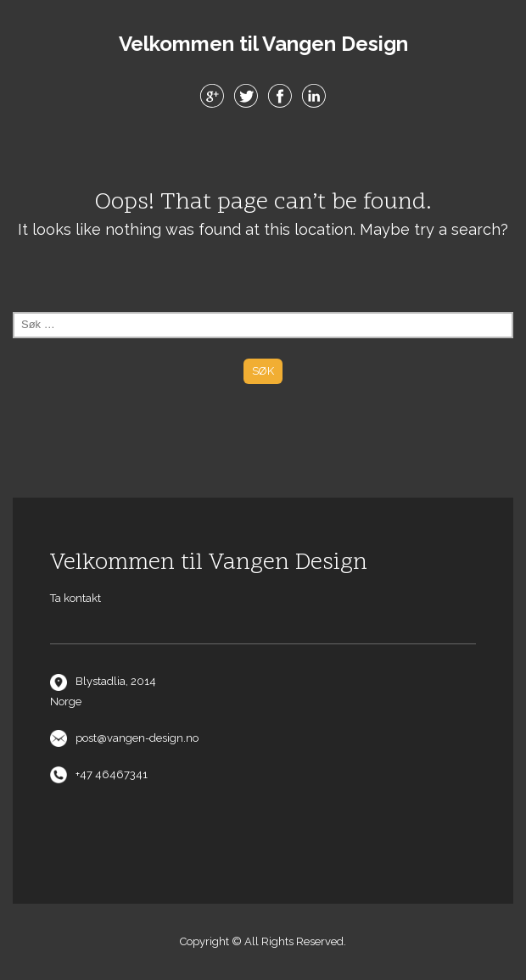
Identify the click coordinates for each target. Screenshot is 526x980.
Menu (263, 152)
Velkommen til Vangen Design (263, 44)
